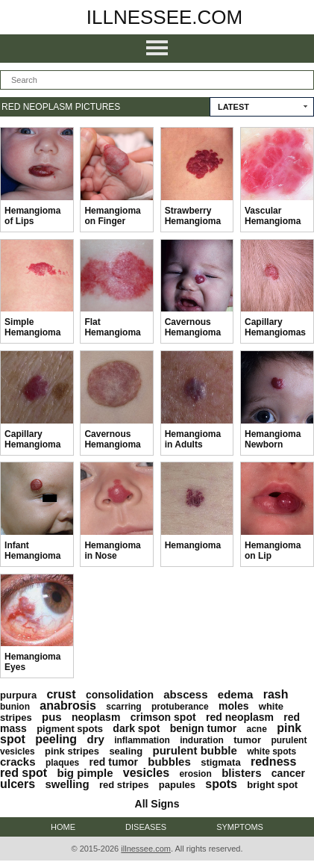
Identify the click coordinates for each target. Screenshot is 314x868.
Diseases (146, 827)
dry (95, 739)
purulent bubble (195, 750)
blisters (241, 773)
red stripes (124, 785)
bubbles (169, 762)
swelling (67, 784)
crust (61, 694)
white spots (271, 751)
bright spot (272, 785)
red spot (23, 773)
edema (236, 694)
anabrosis (68, 706)
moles (233, 706)
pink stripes (72, 751)
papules (177, 785)
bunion (15, 707)
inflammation (142, 740)
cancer (288, 773)
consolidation (120, 695)
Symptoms (240, 827)
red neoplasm (240, 717)
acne (256, 729)
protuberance (180, 707)
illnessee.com (165, 17)
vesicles (146, 773)
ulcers (18, 784)
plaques (62, 763)
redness (273, 762)
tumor (247, 740)
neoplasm (96, 717)
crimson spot (163, 717)
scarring (123, 707)
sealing (126, 751)
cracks (18, 762)
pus (52, 717)
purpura (18, 695)
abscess (185, 694)
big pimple (85, 773)
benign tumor (203, 728)
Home (63, 827)
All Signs (157, 804)
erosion (195, 774)
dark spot (136, 728)
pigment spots (70, 729)
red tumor (114, 762)
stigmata (220, 762)
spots (221, 784)
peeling (56, 739)
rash (276, 694)
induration (202, 740)
